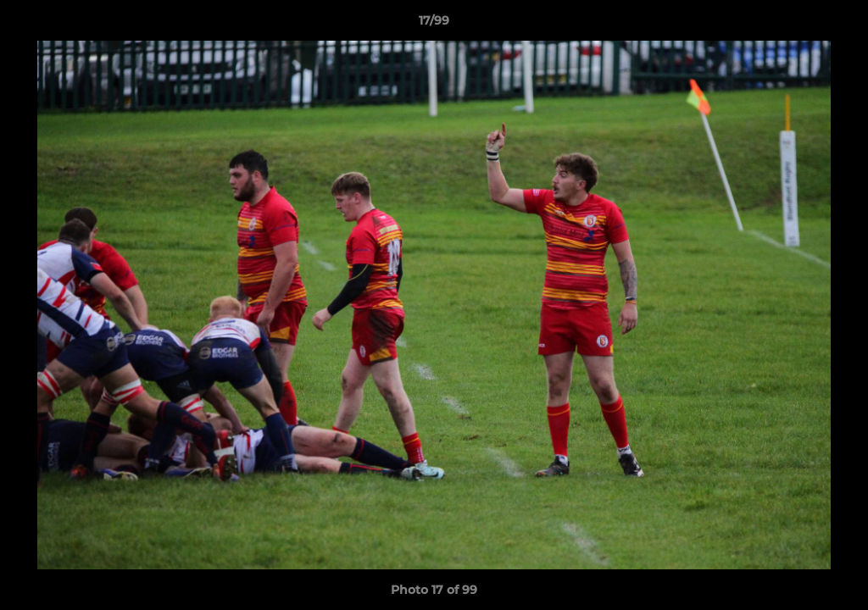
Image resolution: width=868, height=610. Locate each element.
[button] (837, 25)
